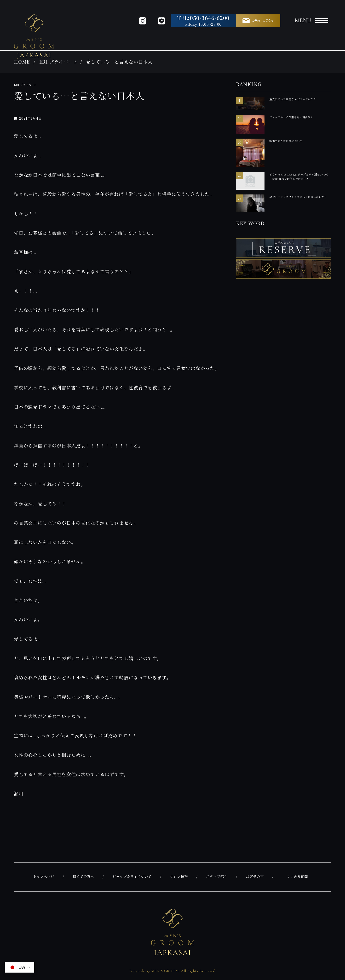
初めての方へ (83, 877)
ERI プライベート (59, 62)
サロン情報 (179, 877)
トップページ (44, 877)
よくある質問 (297, 877)
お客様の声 (255, 877)
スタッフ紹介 (217, 877)
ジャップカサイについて (132, 877)
